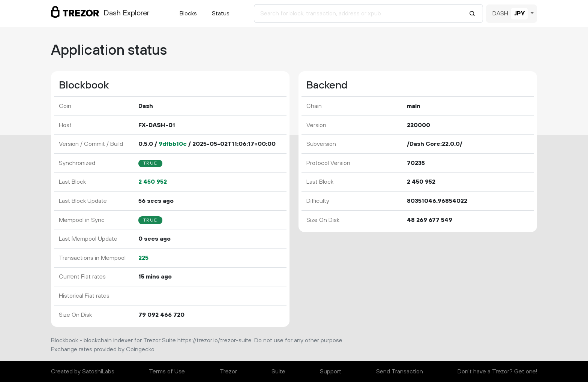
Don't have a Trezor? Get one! (497, 372)
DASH (500, 13)
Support (331, 372)
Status (221, 13)
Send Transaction (400, 372)
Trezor (228, 372)
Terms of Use (167, 372)
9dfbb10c (173, 144)
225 (143, 258)
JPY (519, 13)
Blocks (188, 13)
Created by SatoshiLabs (83, 372)
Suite (278, 372)
